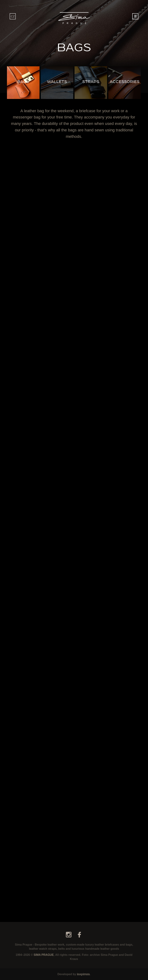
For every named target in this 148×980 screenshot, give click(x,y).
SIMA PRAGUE (44, 955)
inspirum (83, 974)
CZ (13, 16)
